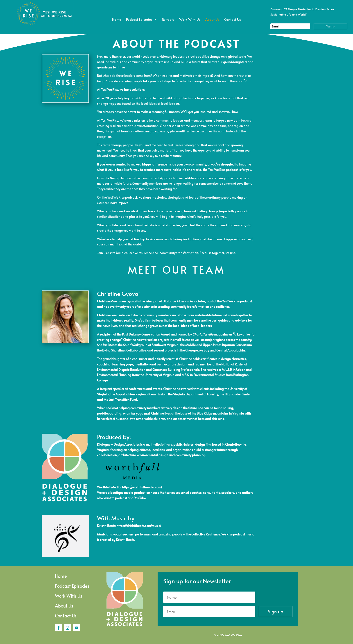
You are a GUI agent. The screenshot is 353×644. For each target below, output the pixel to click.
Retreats (168, 20)
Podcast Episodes (139, 20)
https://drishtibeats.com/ (134, 526)
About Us (212, 20)
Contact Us (233, 20)
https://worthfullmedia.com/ (142, 487)
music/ (156, 526)
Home (117, 20)
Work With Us (190, 20)
